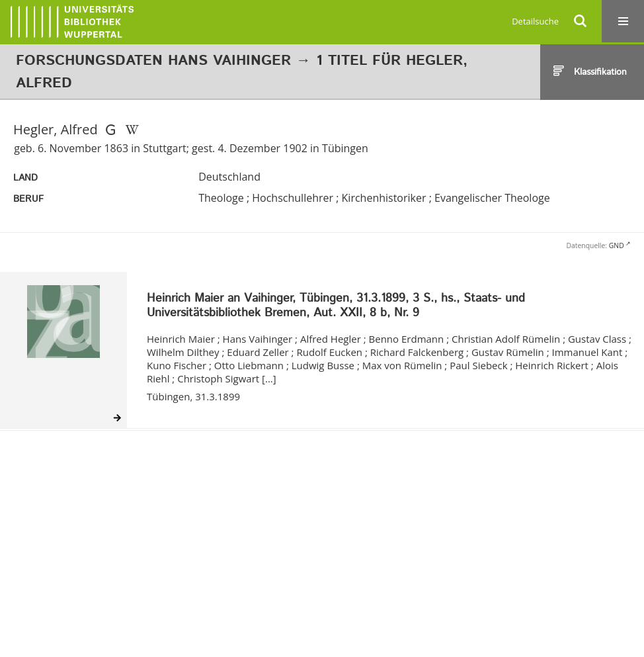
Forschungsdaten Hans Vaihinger (153, 61)
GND (617, 245)
